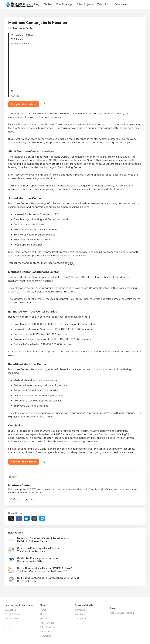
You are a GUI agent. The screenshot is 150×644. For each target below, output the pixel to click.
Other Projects (85, 4)
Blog (37, 4)
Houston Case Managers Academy (65, 124)
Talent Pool (104, 4)
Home (43, 610)
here (71, 263)
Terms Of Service (13, 614)
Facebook (7, 625)
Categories (81, 619)
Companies (121, 4)
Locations (80, 614)
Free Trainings (64, 4)
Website (17, 499)
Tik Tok (48, 4)
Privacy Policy (12, 619)
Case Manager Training (122, 613)
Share (19, 518)
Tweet (11, 518)
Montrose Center (23, 28)
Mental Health (21, 44)
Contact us (10, 610)
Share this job (44, 104)
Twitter (32, 499)
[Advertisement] (76, 67)
